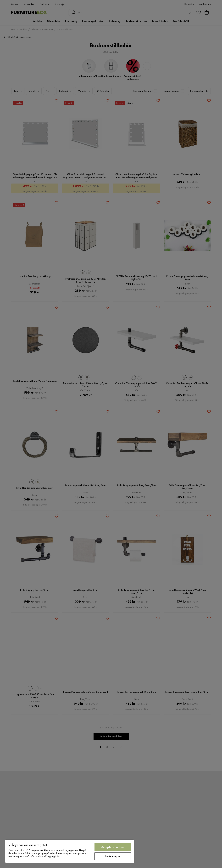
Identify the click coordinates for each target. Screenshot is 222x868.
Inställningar (113, 856)
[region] (70, 851)
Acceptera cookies (113, 847)
